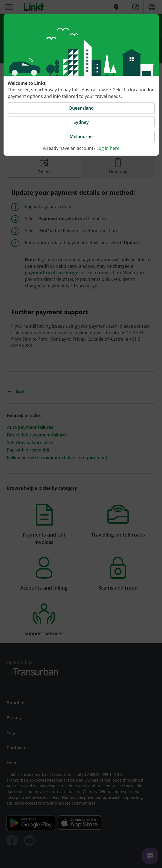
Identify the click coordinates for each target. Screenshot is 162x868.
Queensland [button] (81, 108)
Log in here (108, 148)
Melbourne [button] (81, 136)
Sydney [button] (81, 122)
